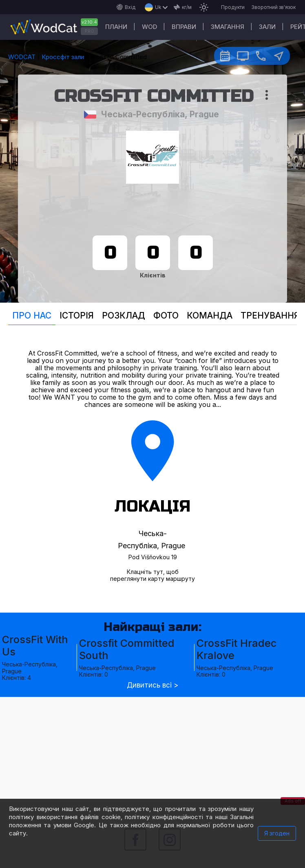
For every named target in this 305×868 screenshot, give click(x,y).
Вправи (184, 27)
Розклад (124, 315)
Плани (116, 27)
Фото (166, 315)
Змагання (228, 27)
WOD (149, 27)
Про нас (32, 315)
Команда (210, 315)
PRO (90, 31)
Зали (267, 27)
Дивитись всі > (152, 685)
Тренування (270, 315)
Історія (77, 315)
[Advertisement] (152, 754)
